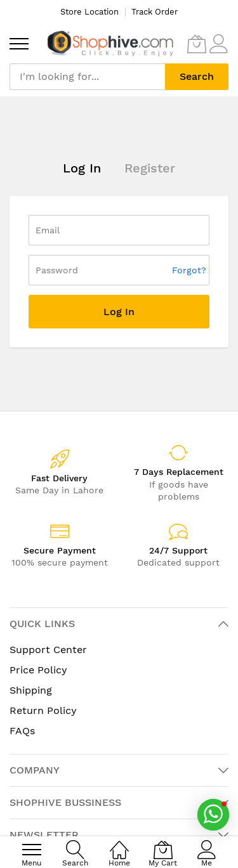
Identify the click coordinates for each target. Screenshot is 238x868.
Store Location (89, 12)
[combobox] (87, 77)
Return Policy (43, 710)
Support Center (48, 650)
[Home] (119, 843)
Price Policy (38, 670)
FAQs (22, 731)
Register (150, 168)
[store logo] (110, 43)
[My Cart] (197, 44)
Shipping (31, 690)
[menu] (19, 44)
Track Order (155, 12)
